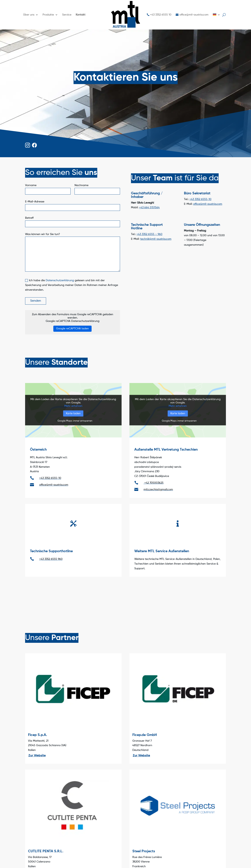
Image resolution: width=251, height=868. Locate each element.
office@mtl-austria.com (194, 15)
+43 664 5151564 (149, 208)
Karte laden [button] (73, 413)
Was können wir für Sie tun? (43, 234)
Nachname (81, 185)
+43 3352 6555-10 (200, 199)
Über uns (29, 15)
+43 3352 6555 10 (161, 15)
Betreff (29, 218)
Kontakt (80, 15)
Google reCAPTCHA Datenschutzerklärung (73, 321)
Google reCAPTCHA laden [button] (72, 329)
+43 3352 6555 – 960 (149, 234)
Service (67, 15)
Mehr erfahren (73, 406)
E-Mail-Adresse (35, 202)
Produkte (48, 15)
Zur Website (37, 756)
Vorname (31, 185)
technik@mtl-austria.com (156, 239)
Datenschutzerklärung (60, 280)
